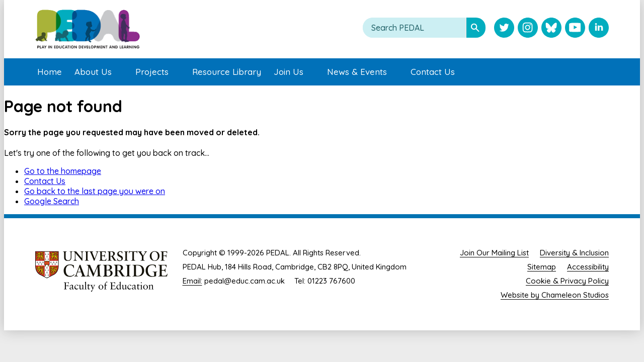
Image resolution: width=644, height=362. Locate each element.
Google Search (52, 201)
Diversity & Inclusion (574, 253)
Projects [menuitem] (152, 72)
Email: (192, 281)
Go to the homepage (63, 171)
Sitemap (542, 267)
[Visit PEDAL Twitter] (504, 29)
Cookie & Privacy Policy (567, 281)
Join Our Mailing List (494, 253)
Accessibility (588, 267)
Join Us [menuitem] (289, 72)
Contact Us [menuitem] (433, 72)
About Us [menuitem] (93, 72)
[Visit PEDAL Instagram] (528, 29)
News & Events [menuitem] (357, 72)
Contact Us (45, 181)
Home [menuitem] (50, 72)
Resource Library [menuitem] (227, 72)
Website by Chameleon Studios (555, 295)
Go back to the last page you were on (95, 191)
